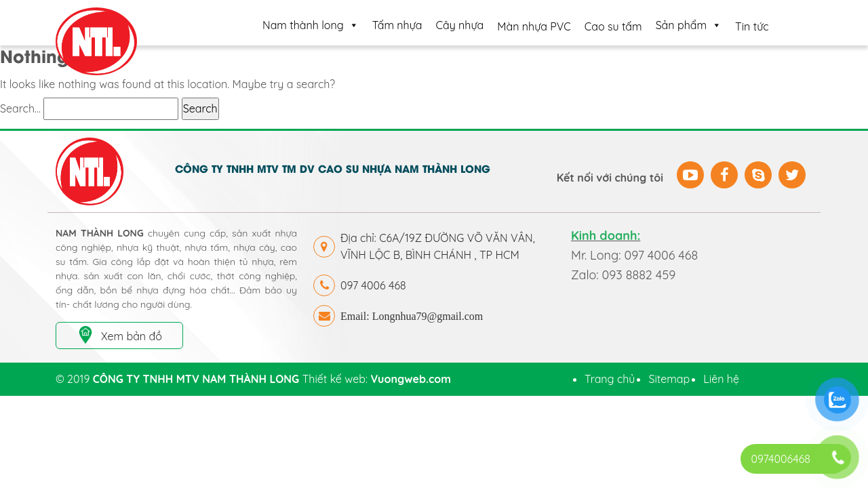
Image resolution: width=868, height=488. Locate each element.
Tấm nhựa (397, 25)
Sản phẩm (689, 25)
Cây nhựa (460, 25)
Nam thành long (311, 25)
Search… (20, 108)
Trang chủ (610, 379)
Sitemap (669, 379)
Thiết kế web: (377, 379)
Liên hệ (721, 379)
